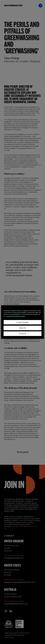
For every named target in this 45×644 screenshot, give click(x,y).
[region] (22, 322)
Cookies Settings (22, 322)
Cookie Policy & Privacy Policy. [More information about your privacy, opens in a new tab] (16, 316)
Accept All (23, 334)
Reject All (22, 328)
